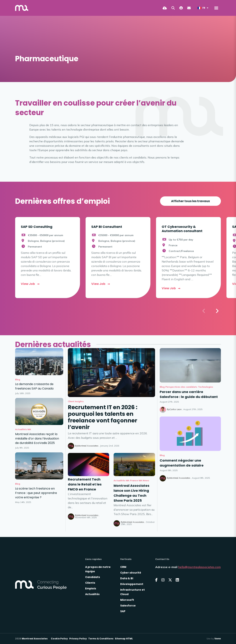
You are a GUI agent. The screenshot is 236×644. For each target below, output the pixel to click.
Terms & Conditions (101, 639)
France (134, 480)
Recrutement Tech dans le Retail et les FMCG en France (85, 484)
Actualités (92, 594)
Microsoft (127, 600)
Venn (218, 639)
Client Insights (76, 401)
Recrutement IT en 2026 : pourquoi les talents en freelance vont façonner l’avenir (103, 417)
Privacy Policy (78, 639)
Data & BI (127, 578)
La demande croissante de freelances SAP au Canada (34, 386)
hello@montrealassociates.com (199, 567)
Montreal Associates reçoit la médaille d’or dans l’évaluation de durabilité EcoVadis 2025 (37, 438)
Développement (132, 584)
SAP (123, 611)
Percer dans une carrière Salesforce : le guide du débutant (189, 394)
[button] (217, 311)
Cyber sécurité (131, 573)
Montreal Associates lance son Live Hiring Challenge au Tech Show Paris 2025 (131, 493)
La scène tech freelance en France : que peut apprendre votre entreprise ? (36, 493)
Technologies (206, 387)
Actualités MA (122, 480)
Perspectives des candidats (181, 387)
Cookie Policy (59, 639)
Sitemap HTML (124, 639)
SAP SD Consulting (37, 227)
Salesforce (128, 606)
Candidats (93, 577)
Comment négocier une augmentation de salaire (182, 463)
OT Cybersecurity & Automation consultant (182, 229)
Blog (162, 387)
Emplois (91, 588)
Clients (90, 583)
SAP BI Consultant (107, 227)
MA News (144, 480)
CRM (123, 567)
